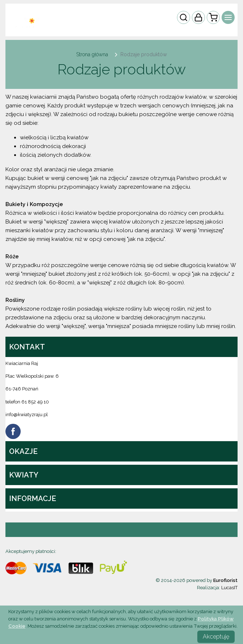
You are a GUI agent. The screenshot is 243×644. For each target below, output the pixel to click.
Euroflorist (225, 580)
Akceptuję (216, 637)
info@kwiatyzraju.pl (27, 415)
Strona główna (92, 54)
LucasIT (229, 588)
